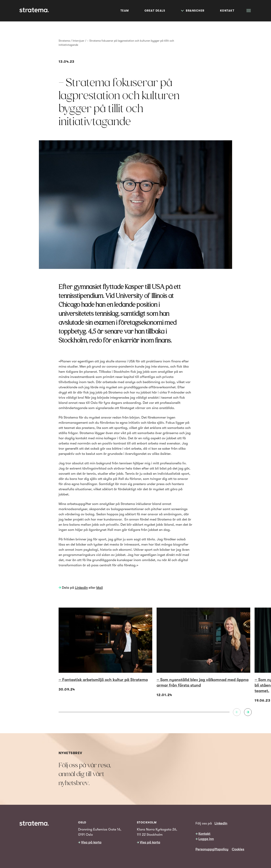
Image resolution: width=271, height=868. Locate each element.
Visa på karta (91, 842)
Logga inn (206, 839)
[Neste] (248, 712)
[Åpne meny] (249, 10)
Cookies (238, 849)
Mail (100, 588)
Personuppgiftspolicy (212, 849)
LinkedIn (81, 588)
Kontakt (204, 834)
